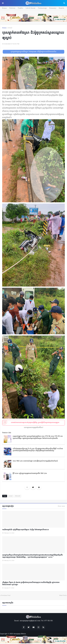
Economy (53, 8)
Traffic (20, 8)
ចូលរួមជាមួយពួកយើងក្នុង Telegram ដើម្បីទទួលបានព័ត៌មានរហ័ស (33, 52)
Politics (12, 8)
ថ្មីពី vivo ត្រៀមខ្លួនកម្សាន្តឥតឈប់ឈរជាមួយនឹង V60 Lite (30, 473)
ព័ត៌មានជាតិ (18, 496)
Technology (42, 8)
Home (4, 8)
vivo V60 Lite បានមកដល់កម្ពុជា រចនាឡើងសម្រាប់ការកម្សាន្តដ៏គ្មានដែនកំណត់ (35, 461)
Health (61, 8)
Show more (61, 506)
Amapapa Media (20, 634)
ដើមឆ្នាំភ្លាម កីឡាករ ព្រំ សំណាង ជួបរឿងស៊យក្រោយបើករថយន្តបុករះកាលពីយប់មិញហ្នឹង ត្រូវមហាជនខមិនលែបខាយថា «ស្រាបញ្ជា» (31, 584)
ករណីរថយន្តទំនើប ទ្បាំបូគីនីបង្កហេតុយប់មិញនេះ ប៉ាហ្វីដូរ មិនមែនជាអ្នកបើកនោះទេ (25, 530)
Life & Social (31, 8)
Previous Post (6, 595)
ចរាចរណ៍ (10, 28)
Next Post (63, 595)
